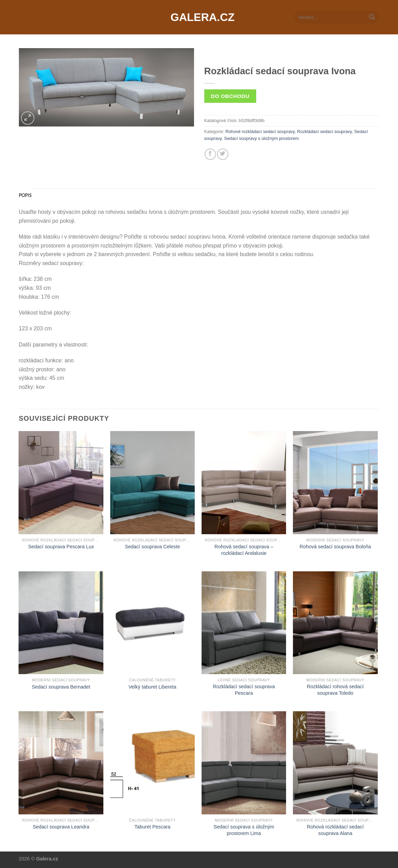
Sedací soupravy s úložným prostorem (262, 138)
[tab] (25, 195)
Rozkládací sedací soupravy (324, 131)
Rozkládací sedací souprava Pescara (244, 690)
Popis (25, 195)
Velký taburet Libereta (152, 687)
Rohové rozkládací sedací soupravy (260, 131)
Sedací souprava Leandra (61, 827)
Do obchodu (230, 96)
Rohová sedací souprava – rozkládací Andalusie (244, 550)
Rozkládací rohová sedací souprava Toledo (336, 690)
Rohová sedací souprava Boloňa (335, 547)
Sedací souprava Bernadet (61, 687)
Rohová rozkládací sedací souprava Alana (336, 830)
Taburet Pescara (152, 827)
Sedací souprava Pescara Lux (61, 547)
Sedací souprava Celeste (152, 547)
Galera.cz (199, 17)
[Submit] (372, 17)
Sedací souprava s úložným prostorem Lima (244, 830)
